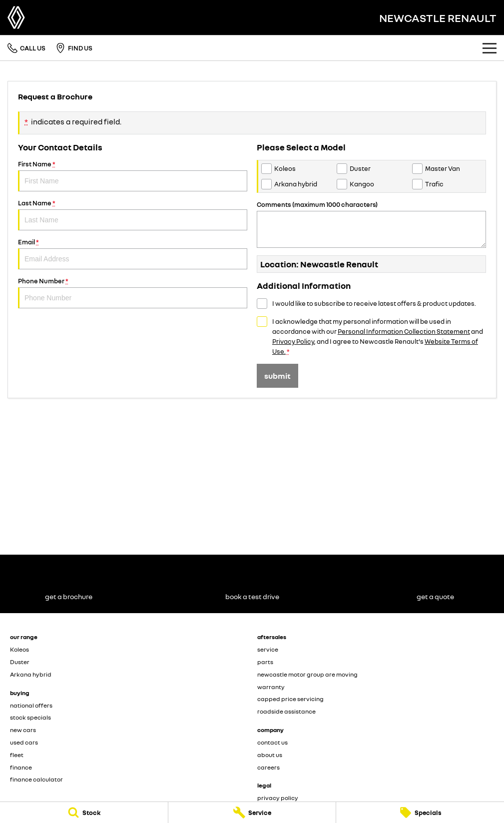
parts (265, 662)
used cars (24, 742)
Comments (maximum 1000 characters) (371, 224)
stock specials (30, 717)
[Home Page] (16, 17)
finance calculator (36, 779)
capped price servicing (290, 699)
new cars (23, 730)
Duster (20, 662)
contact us (272, 742)
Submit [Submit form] (277, 376)
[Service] (252, 813)
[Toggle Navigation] (490, 48)
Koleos (19, 649)
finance (21, 767)
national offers (31, 705)
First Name (133, 176)
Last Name (133, 215)
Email (133, 254)
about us (270, 755)
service (268, 649)
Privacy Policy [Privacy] (293, 341)
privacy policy (278, 798)
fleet (17, 755)
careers (268, 767)
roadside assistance (286, 711)
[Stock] (84, 813)
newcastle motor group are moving (307, 674)
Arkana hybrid (31, 674)
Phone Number (133, 293)
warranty (271, 687)
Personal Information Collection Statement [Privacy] (404, 331)
